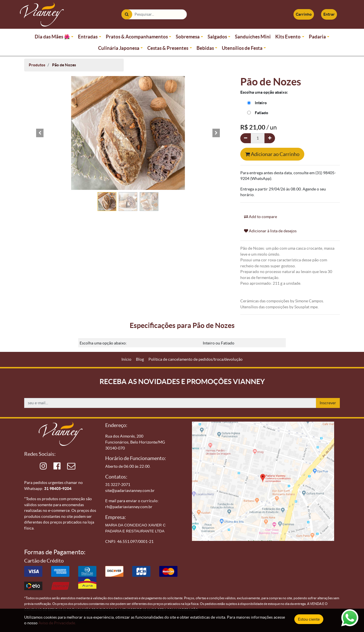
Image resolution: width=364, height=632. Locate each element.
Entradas (88, 37)
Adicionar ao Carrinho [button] (272, 154)
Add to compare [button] (260, 217)
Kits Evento (288, 37)
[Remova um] (246, 138)
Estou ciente (309, 619)
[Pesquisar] (127, 14)
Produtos (37, 65)
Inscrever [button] (328, 403)
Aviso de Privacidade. (57, 623)
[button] (40, 133)
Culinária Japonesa (119, 48)
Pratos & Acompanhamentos (137, 37)
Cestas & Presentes (168, 48)
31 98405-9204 (58, 489)
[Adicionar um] (270, 138)
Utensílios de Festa (242, 48)
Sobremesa (188, 37)
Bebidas (205, 48)
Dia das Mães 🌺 (52, 37)
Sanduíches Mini (253, 37)
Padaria (317, 37)
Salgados (217, 37)
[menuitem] (126, 359)
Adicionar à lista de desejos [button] (270, 231)
